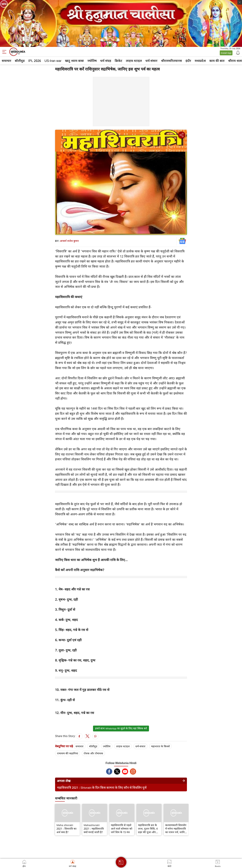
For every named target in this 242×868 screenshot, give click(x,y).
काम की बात (217, 61)
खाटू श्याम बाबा (74, 61)
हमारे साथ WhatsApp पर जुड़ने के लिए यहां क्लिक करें (121, 728)
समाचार (7, 61)
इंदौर (188, 61)
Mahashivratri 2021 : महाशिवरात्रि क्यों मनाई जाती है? (94, 829)
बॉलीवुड (20, 61)
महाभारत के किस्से (160, 746)
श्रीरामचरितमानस (171, 61)
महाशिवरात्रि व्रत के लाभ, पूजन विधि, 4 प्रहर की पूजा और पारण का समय (148, 829)
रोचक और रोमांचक (93, 753)
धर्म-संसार (151, 61)
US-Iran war (53, 61)
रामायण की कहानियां (68, 753)
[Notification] (238, 53)
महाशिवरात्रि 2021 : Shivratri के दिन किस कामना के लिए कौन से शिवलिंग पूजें (102, 788)
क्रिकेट (119, 61)
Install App (226, 53)
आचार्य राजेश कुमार (69, 241)
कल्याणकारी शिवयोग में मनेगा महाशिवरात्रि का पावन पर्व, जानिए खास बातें (176, 829)
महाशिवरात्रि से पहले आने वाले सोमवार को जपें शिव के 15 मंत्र (122, 829)
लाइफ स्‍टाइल (134, 61)
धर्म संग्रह (106, 61)
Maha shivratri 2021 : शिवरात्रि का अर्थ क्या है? (66, 829)
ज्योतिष (92, 61)
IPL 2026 (35, 61)
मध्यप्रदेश (200, 61)
